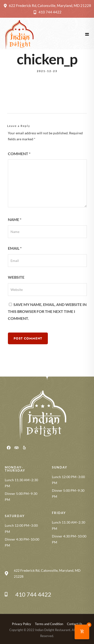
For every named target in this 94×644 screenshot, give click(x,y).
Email (15, 248)
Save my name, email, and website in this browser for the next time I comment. (47, 311)
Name (15, 219)
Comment (19, 154)
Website (16, 277)
